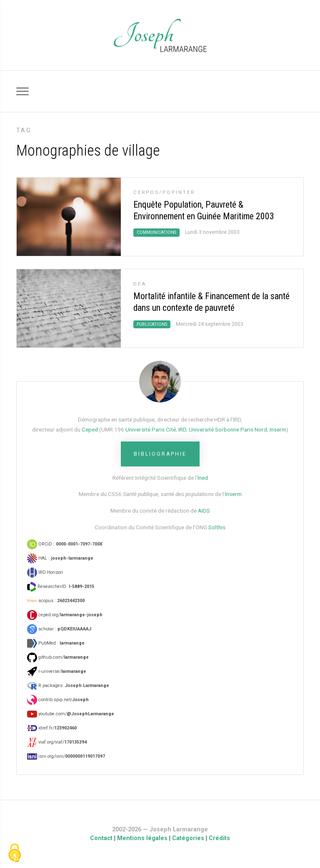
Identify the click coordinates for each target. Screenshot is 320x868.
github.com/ (58, 657)
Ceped (90, 429)
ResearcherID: (61, 587)
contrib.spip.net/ (58, 700)
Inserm (278, 429)
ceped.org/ (65, 615)
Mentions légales (142, 838)
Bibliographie (160, 454)
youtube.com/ (71, 714)
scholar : (59, 629)
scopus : (56, 601)
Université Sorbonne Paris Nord (228, 429)
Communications (156, 232)
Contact (101, 838)
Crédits (219, 838)
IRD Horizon (45, 572)
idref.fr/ (52, 728)
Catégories (188, 838)
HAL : (60, 558)
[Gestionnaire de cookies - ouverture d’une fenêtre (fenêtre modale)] (15, 854)
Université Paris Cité (151, 429)
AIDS (204, 511)
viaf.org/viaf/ (57, 742)
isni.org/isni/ (66, 756)
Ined (203, 478)
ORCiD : (65, 544)
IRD (182, 429)
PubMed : (56, 643)
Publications (152, 324)
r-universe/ (57, 671)
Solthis (217, 527)
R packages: (68, 686)
